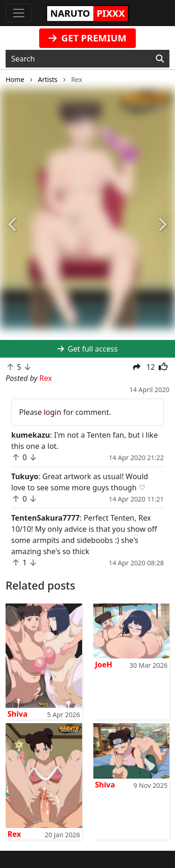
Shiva (17, 714)
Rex (14, 834)
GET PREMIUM (87, 38)
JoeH (104, 665)
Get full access (87, 349)
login (53, 412)
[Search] (160, 59)
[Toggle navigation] (19, 13)
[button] (13, 225)
